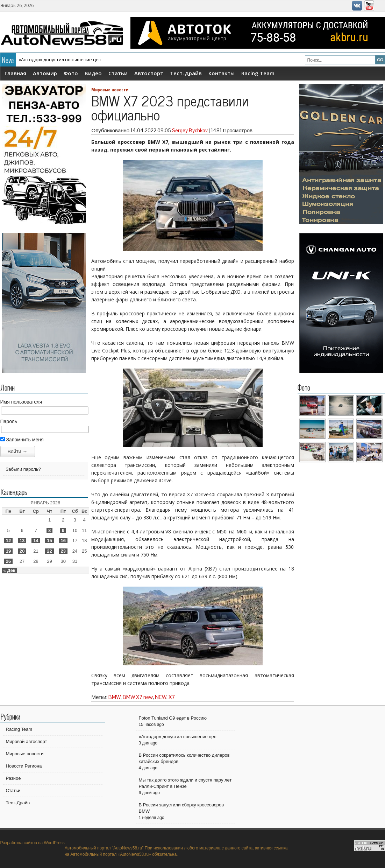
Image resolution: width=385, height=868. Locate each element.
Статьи (118, 73)
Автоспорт (149, 73)
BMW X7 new (138, 697)
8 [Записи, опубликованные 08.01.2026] (49, 530)
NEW (161, 697)
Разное (13, 778)
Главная (15, 73)
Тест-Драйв (186, 73)
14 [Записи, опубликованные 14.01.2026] (36, 541)
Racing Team (258, 73)
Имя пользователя (21, 402)
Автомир (45, 73)
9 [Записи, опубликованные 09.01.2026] (63, 530)
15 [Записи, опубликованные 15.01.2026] (49, 541)
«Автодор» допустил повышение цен (60, 59)
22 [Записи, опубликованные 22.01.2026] (49, 551)
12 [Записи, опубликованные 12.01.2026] (8, 541)
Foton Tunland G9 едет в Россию (173, 718)
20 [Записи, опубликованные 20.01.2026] (22, 551)
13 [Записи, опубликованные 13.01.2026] (22, 541)
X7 (172, 697)
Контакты (222, 73)
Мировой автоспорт (27, 741)
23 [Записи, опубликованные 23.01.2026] (63, 551)
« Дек (9, 570)
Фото (71, 73)
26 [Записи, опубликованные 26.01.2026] (8, 561)
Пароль (9, 421)
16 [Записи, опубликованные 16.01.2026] (63, 541)
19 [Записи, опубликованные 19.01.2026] (8, 551)
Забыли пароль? (23, 469)
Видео (93, 73)
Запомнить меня (22, 440)
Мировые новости (110, 90)
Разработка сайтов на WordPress (33, 843)
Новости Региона (24, 766)
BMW (115, 697)
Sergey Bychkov (190, 130)
